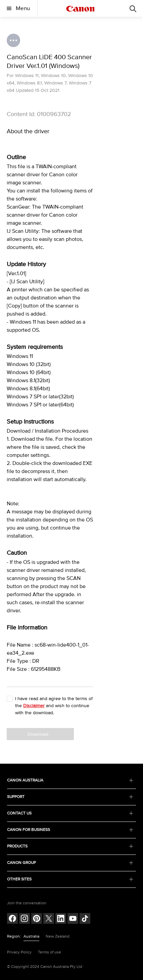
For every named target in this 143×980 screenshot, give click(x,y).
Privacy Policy (19, 952)
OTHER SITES (70, 879)
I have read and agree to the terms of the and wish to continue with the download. (54, 706)
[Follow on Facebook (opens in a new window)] (12, 919)
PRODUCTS (70, 846)
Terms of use (50, 952)
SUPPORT (70, 797)
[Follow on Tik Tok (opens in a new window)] (85, 919)
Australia (31, 936)
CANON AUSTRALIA (70, 780)
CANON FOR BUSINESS (70, 830)
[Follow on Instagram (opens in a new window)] (25, 919)
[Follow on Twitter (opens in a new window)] (49, 919)
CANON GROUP (70, 863)
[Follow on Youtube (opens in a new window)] (73, 919)
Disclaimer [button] (34, 706)
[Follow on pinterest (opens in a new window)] (37, 919)
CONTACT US (70, 813)
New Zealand (58, 936)
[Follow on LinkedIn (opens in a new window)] (61, 919)
